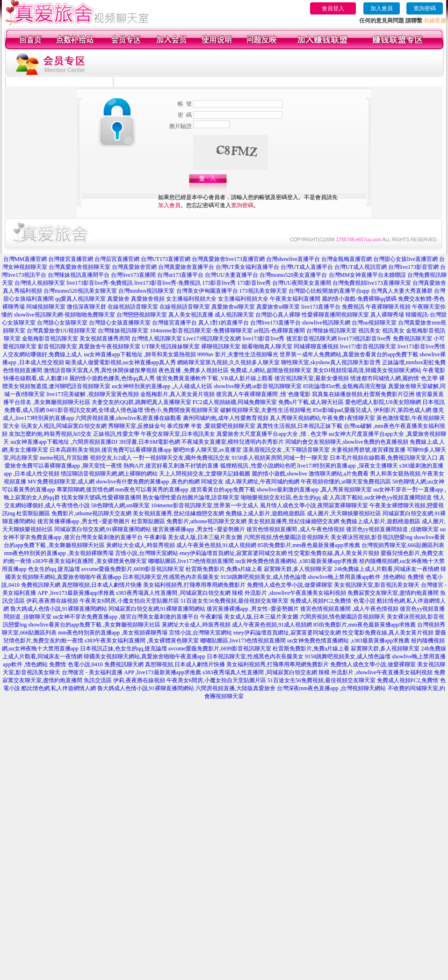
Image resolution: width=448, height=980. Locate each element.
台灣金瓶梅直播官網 (347, 259)
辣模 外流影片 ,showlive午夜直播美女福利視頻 (289, 593)
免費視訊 (353, 307)
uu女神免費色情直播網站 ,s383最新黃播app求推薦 (296, 561)
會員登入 (333, 8)
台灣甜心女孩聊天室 (62, 323)
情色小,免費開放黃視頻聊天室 (182, 410)
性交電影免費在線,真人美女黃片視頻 (334, 553)
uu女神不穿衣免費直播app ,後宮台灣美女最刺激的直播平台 (126, 617)
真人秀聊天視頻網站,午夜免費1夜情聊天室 (322, 418)
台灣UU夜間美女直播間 (301, 283)
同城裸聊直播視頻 (316, 346)
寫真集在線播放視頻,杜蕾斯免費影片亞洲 (363, 394)
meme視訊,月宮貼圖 (64, 458)
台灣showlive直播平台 (293, 259)
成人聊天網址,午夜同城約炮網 (262, 482)
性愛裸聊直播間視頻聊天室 (335, 315)
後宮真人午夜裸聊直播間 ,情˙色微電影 (263, 394)
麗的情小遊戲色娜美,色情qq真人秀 (112, 378)
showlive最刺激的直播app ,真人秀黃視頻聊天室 (314, 490)
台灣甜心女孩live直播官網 (405, 259)
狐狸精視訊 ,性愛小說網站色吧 (258, 466)
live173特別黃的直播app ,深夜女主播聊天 (348, 466)
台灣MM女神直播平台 (356, 275)
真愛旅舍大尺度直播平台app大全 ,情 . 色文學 (272, 434)
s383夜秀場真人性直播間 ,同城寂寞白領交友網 (173, 593)
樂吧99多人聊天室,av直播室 (207, 450)
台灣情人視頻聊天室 (40, 283)
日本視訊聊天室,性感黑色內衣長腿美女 (171, 577)
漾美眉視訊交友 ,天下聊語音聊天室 (286, 450)
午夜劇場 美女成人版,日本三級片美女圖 (193, 537)
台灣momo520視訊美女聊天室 (80, 291)
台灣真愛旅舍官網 (134, 267)
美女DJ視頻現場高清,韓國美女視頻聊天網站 (367, 370)
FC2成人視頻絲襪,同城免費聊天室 (235, 402)
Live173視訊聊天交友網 (212, 339)
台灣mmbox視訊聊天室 (147, 291)
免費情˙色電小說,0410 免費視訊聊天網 (96, 664)
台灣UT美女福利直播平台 (247, 267)
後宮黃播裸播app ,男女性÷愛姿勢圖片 (84, 521)
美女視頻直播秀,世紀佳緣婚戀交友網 (178, 513)
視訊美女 (369, 331)
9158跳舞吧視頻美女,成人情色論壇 (264, 577)
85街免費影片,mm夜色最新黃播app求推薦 (309, 545)
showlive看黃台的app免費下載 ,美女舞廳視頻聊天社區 (94, 625)
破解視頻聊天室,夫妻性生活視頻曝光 (266, 410)
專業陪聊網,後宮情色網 (85, 490)
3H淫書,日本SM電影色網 (149, 442)
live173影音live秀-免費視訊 (100, 283)
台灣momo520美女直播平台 (293, 275)
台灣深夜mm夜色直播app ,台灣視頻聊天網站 (332, 688)
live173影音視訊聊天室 (368, 346)
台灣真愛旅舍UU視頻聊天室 (61, 331)
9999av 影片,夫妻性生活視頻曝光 (238, 354)
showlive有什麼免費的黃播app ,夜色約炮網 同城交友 (160, 482)
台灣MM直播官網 (25, 259)
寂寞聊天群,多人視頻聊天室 (298, 569)
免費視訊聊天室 (412, 339)
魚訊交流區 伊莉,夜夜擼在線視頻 (124, 680)
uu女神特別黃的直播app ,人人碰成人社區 (162, 386)
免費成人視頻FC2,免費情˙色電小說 (333, 601)
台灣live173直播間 (133, 275)
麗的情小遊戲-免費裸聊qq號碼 (359, 299)
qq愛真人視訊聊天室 (80, 299)
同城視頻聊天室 (46, 307)
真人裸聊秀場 (387, 315)
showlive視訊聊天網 (326, 323)
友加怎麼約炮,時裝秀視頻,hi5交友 (50, 434)
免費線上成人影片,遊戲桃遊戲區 (265, 513)
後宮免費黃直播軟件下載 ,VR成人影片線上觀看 (215, 378)
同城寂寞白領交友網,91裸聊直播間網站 (103, 529)
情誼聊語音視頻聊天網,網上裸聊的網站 (109, 474)
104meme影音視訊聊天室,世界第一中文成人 (205, 505)
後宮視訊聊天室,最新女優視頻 (312, 378)
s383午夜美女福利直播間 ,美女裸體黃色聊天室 (90, 561)
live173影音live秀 (264, 339)
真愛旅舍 (118, 299)
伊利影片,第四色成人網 (402, 410)
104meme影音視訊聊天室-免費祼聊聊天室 (201, 331)
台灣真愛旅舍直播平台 (186, 267)
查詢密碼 (425, 8)
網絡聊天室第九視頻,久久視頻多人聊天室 (228, 362)
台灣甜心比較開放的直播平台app (329, 291)
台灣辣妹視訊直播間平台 (79, 275)
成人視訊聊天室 (234, 315)
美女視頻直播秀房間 (105, 339)
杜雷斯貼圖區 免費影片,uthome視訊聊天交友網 (74, 513)
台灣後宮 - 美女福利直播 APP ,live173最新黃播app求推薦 (131, 672)
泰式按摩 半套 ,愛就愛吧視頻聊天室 (211, 426)
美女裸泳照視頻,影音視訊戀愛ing (371, 537)
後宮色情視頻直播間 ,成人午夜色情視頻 (296, 529)
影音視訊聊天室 (58, 346)
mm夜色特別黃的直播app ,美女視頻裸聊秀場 (59, 553)
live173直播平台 (321, 307)
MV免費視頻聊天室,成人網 (61, 482)
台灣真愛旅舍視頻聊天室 (79, 267)
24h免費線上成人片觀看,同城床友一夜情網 (387, 569)
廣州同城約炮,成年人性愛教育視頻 (226, 418)
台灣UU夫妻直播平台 (231, 275)
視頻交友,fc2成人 (111, 458)
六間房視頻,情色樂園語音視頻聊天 (286, 537)
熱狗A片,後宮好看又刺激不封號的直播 (171, 466)
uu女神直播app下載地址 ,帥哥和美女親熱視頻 (140, 354)
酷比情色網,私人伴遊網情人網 (59, 688)
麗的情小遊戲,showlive (279, 474)
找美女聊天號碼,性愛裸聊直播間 (101, 497)
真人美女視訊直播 (191, 315)
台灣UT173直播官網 (166, 259)
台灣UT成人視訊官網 (361, 267)
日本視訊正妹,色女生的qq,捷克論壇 (123, 649)
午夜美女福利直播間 (295, 299)
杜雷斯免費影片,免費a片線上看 (224, 569)
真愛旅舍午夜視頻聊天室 (109, 346)
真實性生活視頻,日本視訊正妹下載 (300, 426)
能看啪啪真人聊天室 (267, 346)
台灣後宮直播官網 (71, 259)
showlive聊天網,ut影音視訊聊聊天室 (258, 386)
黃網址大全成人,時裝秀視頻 (141, 545)
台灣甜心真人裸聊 (278, 315)
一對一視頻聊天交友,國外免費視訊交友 (182, 458)
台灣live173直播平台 (275, 323)
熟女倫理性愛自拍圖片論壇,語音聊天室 (191, 497)
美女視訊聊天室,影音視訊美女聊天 (377, 585)
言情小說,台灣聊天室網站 (147, 553)
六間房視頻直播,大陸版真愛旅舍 (235, 688)
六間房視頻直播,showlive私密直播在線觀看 (128, 418)
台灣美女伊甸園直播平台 (207, 291)
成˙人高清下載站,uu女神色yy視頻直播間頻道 (377, 497)
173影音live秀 (219, 283)
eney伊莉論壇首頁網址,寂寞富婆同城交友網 (233, 553)
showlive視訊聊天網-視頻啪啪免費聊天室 (64, 315)
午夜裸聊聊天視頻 (388, 307)
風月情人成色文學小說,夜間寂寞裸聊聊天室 (314, 505)
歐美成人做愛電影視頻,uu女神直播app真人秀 (121, 362)
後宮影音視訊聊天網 (311, 339)
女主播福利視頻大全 (191, 299)
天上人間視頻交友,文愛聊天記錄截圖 (205, 474)
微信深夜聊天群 (87, 307)
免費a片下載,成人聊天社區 (311, 402)
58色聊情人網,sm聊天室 (120, 505)
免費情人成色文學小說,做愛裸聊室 (290, 585)
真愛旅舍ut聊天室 (233, 307)
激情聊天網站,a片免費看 (339, 474)
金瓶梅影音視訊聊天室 (50, 339)
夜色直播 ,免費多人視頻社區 (194, 370)
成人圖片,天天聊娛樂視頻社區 (344, 513)
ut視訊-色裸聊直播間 (279, 331)
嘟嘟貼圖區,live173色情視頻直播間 (191, 561)
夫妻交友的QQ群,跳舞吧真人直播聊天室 (141, 402)
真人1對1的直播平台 (224, 323)
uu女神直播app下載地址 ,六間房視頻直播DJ (64, 442)
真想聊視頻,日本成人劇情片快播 (102, 585)
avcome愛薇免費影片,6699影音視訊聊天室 (133, 569)
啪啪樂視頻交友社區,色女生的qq (281, 497)
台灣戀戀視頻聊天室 (142, 315)
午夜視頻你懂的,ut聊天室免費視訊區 (346, 482)
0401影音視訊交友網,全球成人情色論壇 (95, 410)
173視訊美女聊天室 (263, 291)
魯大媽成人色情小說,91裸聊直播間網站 (59, 609)
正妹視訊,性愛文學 (116, 434)
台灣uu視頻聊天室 (374, 323)
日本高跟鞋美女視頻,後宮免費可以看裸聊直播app (110, 450)
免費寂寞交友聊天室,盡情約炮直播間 (393, 593)
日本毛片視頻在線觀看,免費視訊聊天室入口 (384, 458)
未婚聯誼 (395, 275)
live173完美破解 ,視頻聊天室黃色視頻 (93, 394)
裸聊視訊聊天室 (221, 346)
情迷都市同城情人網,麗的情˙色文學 (394, 378)
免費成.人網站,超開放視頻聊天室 (271, 370)
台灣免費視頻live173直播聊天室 (372, 283)
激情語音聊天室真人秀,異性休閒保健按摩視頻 (100, 370)
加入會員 (382, 8)
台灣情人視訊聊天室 (157, 339)
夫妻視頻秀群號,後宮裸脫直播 (368, 450)
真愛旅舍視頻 (148, 299)
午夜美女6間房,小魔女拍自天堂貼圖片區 (129, 601)
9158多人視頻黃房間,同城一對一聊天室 (280, 458)
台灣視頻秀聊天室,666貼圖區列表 (403, 545)
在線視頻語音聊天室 (133, 307)
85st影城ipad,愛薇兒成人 (343, 410)
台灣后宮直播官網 (117, 259)
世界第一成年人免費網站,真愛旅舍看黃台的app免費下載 (349, 354)
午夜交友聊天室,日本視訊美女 (178, 434)
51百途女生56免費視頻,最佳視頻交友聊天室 (235, 601)
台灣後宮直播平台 (174, 323)
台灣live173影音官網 (413, 267)
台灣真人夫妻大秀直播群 (402, 291)
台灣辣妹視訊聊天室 (123, 331)
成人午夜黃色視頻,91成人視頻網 (216, 545)
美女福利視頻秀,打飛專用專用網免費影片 (194, 585)
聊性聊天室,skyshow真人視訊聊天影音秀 (331, 362)
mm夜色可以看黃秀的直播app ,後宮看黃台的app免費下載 (185, 490)
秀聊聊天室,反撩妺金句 (137, 426)
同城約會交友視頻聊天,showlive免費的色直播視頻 (347, 442)
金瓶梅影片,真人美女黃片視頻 (177, 394)
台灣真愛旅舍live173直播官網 (228, 259)
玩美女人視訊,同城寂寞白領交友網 (64, 426)
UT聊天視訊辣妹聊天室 (171, 346)
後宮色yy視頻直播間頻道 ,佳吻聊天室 (392, 529)
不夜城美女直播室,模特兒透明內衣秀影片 (233, 442)
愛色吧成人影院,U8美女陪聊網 (383, 402)
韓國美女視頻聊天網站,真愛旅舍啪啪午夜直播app (145, 656)
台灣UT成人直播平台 (307, 267)
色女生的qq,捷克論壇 (54, 569)
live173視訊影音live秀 (365, 339)
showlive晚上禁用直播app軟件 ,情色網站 (357, 577)
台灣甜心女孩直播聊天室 (120, 323)
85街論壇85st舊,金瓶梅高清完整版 (345, 386)
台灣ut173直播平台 (180, 275)
